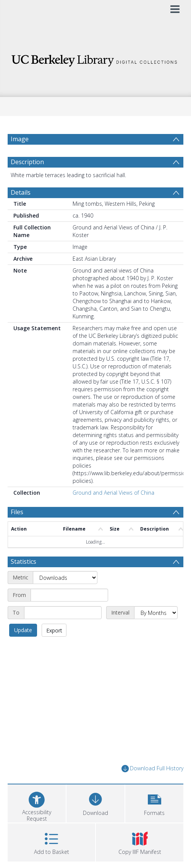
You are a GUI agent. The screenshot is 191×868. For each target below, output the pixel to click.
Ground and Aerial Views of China (113, 493)
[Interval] (156, 613)
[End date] (63, 613)
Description (27, 162)
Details (21, 192)
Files (17, 512)
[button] (154, 803)
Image (20, 139)
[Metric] (65, 578)
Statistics (23, 561)
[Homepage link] (96, 59)
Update (23, 630)
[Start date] (69, 595)
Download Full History (152, 769)
